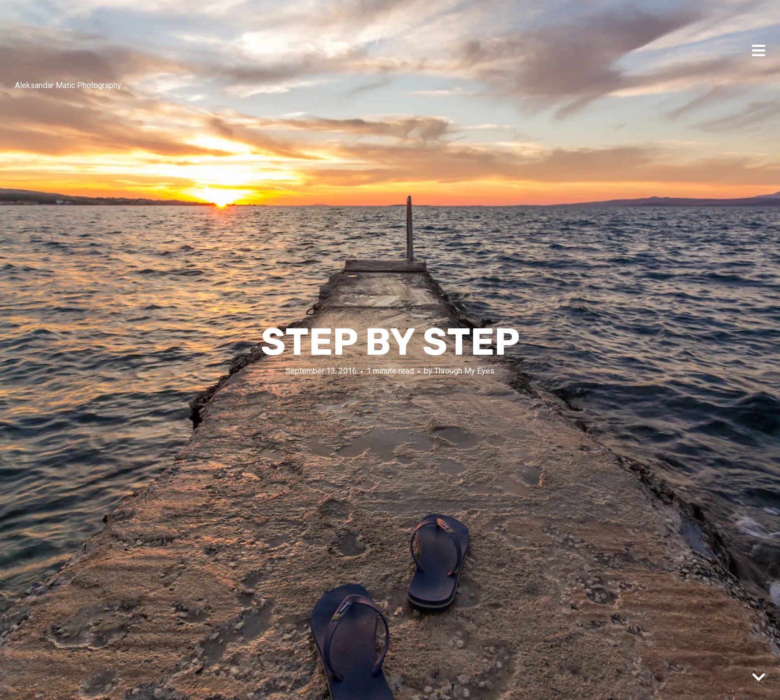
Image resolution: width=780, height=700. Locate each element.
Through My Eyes (464, 371)
